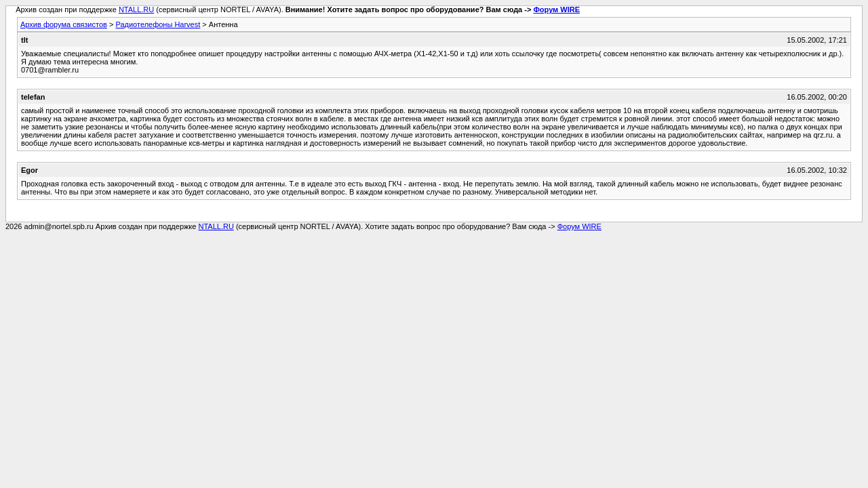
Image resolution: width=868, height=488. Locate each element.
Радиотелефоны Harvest (158, 24)
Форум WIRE (556, 9)
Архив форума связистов (64, 24)
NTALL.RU (136, 9)
